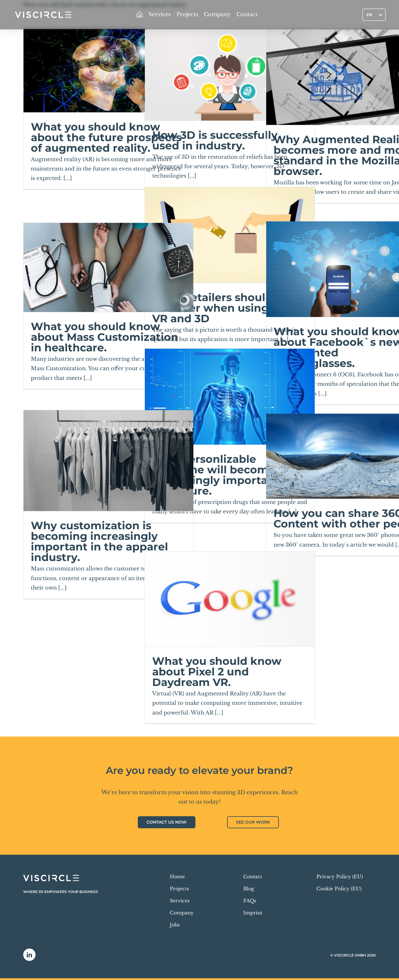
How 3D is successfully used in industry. (215, 140)
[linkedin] (29, 955)
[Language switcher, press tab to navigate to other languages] (374, 15)
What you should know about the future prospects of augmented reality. (106, 137)
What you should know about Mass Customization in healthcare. (105, 337)
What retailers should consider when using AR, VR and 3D (221, 308)
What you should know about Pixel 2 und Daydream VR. (217, 672)
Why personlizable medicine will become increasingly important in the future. (223, 475)
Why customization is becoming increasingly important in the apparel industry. (99, 541)
